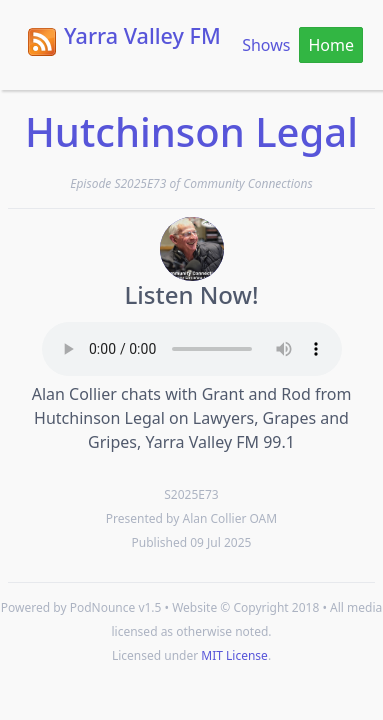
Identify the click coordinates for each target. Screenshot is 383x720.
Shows (266, 45)
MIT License (234, 655)
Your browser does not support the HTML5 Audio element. (192, 349)
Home (331, 45)
